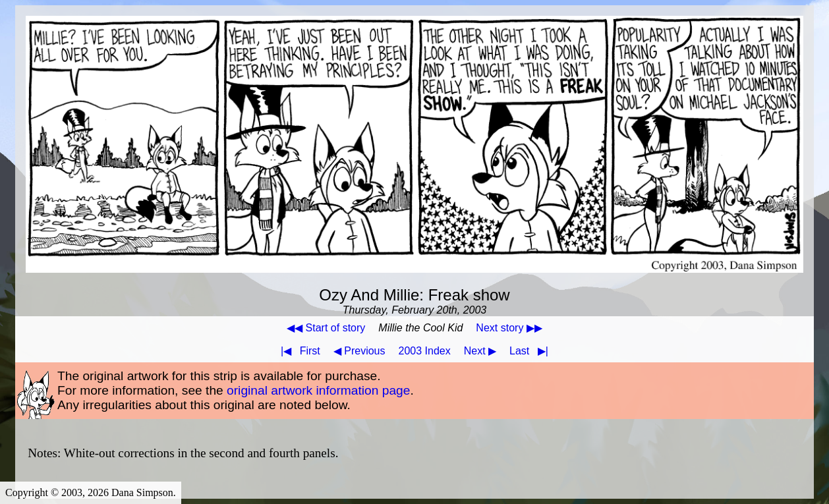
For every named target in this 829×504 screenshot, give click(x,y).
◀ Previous (359, 351)
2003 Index (425, 351)
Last (531, 351)
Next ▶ (480, 351)
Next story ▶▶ (509, 328)
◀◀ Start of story (326, 328)
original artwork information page (318, 390)
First (298, 351)
